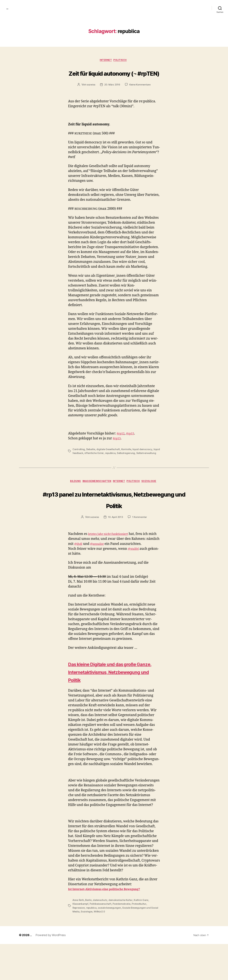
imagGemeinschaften (95, 498)
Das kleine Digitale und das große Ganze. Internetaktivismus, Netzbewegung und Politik (106, 704)
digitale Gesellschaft (109, 462)
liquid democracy (144, 462)
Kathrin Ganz (143, 936)
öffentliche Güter (102, 465)
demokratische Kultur (122, 936)
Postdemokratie (123, 940)
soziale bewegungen (111, 944)
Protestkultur (141, 940)
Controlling (79, 462)
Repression (79, 944)
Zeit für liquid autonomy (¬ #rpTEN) (114, 79)
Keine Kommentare (141, 97)
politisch (122, 61)
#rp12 (121, 446)
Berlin (89, 936)
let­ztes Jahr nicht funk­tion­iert (111, 562)
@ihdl (93, 572)
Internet (105, 61)
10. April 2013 (115, 546)
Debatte (92, 462)
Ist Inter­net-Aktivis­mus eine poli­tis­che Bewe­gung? (110, 925)
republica (118, 465)
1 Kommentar (140, 546)
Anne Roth (79, 936)
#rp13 (117, 451)
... (8, 8)
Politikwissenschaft (101, 940)
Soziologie (155, 498)
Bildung (71, 498)
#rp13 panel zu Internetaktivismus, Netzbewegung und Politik (114, 521)
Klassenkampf (81, 940)
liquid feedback (82, 465)
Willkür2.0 (108, 948)
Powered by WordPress (51, 971)
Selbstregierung (134, 465)
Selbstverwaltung (83, 469)
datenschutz (101, 936)
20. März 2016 (112, 97)
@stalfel (134, 577)
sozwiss (90, 97)
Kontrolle (128, 462)
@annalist (113, 572)
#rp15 (132, 446)
